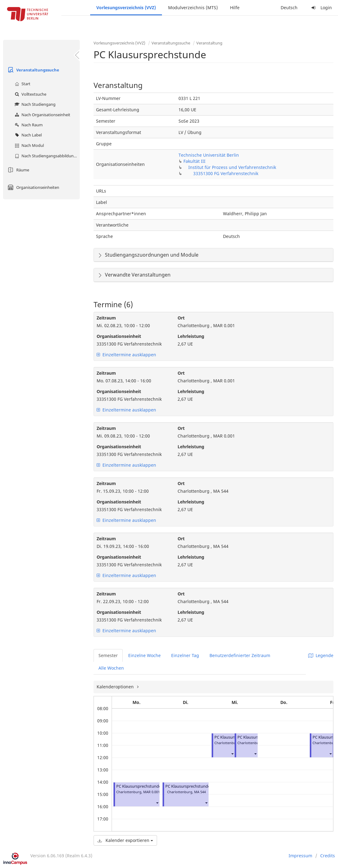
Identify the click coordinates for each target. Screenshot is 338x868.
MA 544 (200, 792)
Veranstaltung (209, 43)
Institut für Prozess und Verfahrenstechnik (232, 167)
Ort (181, 318)
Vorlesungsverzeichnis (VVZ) (126, 8)
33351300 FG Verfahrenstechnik (226, 173)
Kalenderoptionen (116, 687)
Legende (321, 655)
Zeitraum (106, 318)
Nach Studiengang (34, 104)
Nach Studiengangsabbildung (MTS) (46, 156)
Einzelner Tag (185, 655)
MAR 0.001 (152, 792)
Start (22, 84)
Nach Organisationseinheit (42, 115)
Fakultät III (194, 161)
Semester (108, 655)
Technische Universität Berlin (209, 155)
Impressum (300, 856)
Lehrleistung (191, 336)
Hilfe (235, 8)
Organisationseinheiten (33, 187)
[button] (157, 803)
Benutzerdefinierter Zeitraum (240, 655)
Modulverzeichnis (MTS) (193, 8)
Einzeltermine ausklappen (126, 355)
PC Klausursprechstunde (139, 786)
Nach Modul (29, 145)
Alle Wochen (111, 668)
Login (321, 8)
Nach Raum (28, 125)
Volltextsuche (30, 94)
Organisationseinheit (119, 336)
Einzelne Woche (144, 655)
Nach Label (27, 135)
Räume (18, 170)
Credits (328, 856)
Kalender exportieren (125, 840)
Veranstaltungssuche (33, 70)
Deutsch (289, 8)
